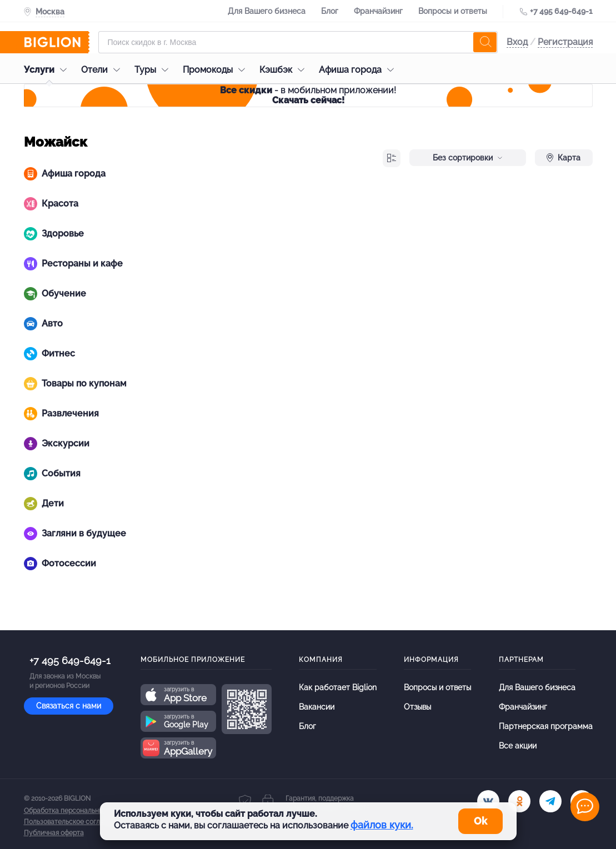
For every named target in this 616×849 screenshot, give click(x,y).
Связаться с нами (69, 706)
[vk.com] (488, 801)
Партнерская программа (546, 726)
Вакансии (317, 707)
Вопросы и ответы (453, 11)
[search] (485, 42)
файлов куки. (382, 825)
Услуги (48, 70)
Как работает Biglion (338, 687)
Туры (154, 70)
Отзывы (417, 707)
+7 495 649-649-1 (561, 11)
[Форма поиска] (298, 42)
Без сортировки (468, 158)
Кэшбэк (285, 70)
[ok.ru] (519, 801)
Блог (330, 11)
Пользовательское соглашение (74, 822)
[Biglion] (57, 42)
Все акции (518, 746)
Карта (564, 158)
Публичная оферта (54, 833)
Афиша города (359, 70)
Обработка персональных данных (78, 811)
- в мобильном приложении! (308, 95)
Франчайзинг (378, 11)
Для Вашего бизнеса (267, 11)
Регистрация (565, 42)
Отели (103, 70)
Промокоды (217, 70)
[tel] (550, 801)
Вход (517, 42)
